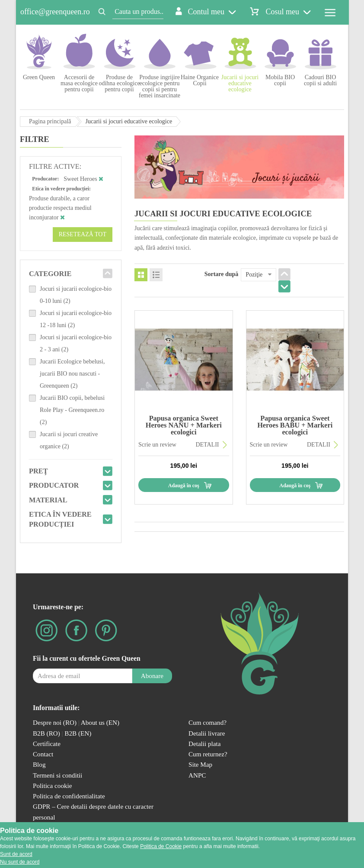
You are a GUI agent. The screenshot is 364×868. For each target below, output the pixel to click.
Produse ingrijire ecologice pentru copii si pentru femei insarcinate (160, 86)
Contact (43, 754)
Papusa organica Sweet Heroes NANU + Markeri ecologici (184, 425)
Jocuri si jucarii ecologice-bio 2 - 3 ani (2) (76, 343)
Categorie (50, 274)
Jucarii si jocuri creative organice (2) (69, 440)
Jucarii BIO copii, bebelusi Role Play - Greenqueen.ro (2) (72, 410)
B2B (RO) (47, 733)
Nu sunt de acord (20, 862)
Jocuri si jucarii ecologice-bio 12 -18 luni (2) (76, 319)
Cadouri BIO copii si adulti (320, 80)
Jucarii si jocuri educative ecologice (240, 83)
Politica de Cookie (161, 846)
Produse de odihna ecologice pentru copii (119, 83)
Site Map (200, 764)
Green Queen (39, 77)
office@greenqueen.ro (55, 12)
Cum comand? (208, 722)
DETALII (207, 445)
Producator (54, 485)
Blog (39, 764)
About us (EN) (100, 722)
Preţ (38, 471)
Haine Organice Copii (200, 80)
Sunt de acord (16, 854)
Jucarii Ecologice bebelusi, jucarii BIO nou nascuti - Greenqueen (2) (72, 374)
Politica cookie (53, 786)
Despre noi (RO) (55, 722)
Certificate (47, 744)
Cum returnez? (208, 754)
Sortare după (222, 274)
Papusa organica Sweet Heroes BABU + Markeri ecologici (295, 425)
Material (48, 500)
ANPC (197, 775)
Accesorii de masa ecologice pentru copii (79, 83)
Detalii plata (205, 744)
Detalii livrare (207, 733)
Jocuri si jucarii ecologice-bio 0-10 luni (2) (76, 295)
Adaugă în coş (184, 485)
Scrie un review (157, 445)
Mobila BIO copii (280, 80)
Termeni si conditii (57, 775)
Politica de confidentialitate (69, 796)
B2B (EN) (78, 733)
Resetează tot (83, 234)
